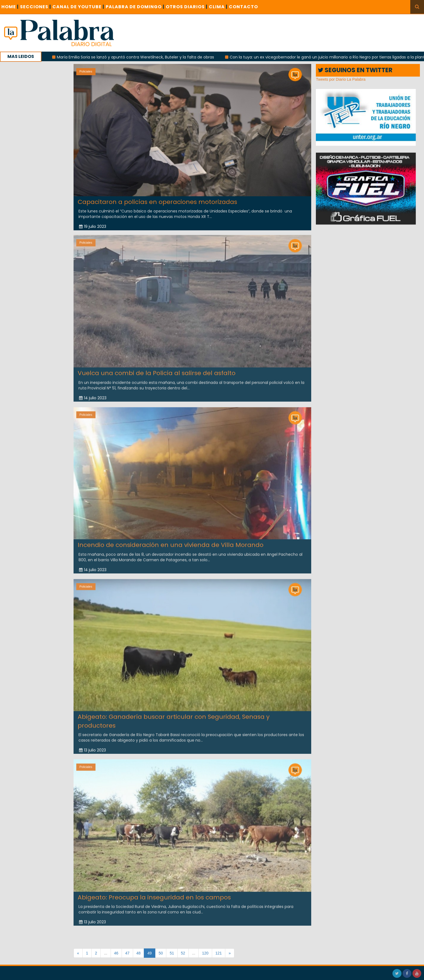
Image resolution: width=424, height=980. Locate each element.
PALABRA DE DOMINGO (135, 7)
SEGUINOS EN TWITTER (355, 70)
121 (219, 953)
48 (139, 953)
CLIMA (218, 7)
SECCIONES (36, 7)
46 (116, 953)
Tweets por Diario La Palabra (341, 79)
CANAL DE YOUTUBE (78, 7)
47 (127, 953)
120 (205, 953)
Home (10, 7)
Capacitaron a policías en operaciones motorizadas (157, 202)
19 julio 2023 (93, 226)
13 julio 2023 (92, 747)
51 (172, 953)
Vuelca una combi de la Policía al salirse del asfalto (157, 370)
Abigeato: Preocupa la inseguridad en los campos (154, 894)
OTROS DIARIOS (187, 7)
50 (161, 953)
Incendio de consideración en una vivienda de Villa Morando (171, 541)
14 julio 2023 (93, 394)
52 (183, 953)
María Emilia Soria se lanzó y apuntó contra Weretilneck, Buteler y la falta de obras (143, 57)
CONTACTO (243, 7)
